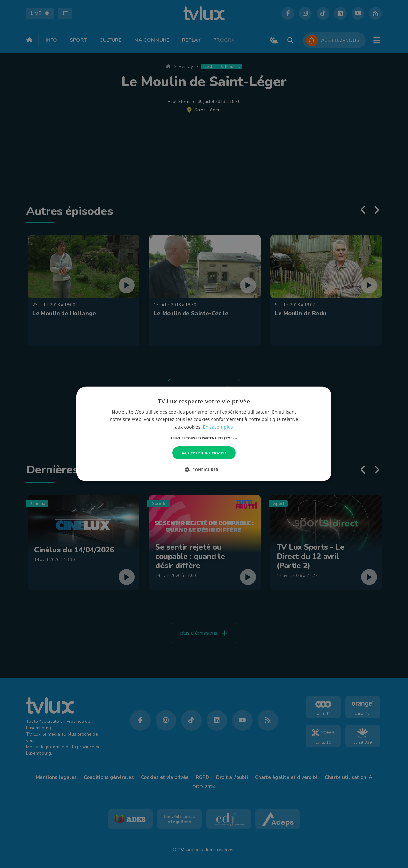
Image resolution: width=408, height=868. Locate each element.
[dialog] (204, 434)
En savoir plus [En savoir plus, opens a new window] (218, 427)
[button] (204, 438)
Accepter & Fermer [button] (204, 453)
